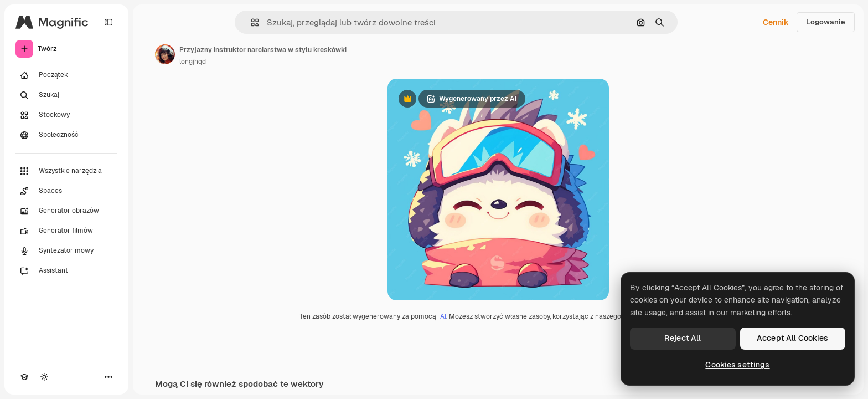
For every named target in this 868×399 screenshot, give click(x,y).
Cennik (776, 22)
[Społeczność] (66, 135)
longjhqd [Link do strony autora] (193, 62)
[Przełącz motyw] (44, 377)
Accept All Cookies (793, 338)
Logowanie (826, 22)
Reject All (683, 338)
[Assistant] (66, 271)
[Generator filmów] (66, 231)
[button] (250, 22)
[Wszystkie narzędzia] (66, 171)
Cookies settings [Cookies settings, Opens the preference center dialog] (737, 365)
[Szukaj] (66, 95)
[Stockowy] (66, 115)
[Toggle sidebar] (108, 22)
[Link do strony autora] (165, 54)
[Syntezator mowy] (66, 251)
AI (443, 316)
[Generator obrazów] (66, 211)
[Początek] (66, 75)
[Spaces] (66, 191)
